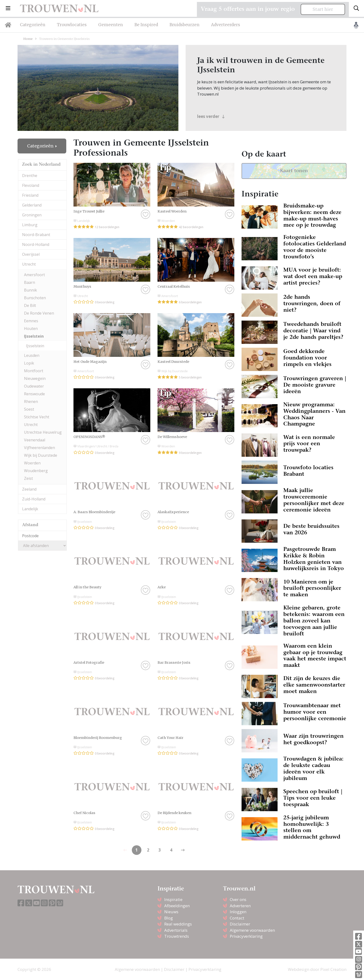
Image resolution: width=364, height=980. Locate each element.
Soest (29, 409)
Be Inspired (146, 25)
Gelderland (32, 205)
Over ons (238, 899)
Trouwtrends (177, 936)
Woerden (32, 463)
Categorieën (33, 25)
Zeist (28, 478)
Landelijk (30, 509)
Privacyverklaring (246, 936)
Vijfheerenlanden (39, 448)
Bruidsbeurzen (185, 25)
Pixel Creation (333, 969)
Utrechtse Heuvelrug (43, 432)
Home (28, 39)
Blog (169, 918)
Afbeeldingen (177, 906)
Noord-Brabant (36, 235)
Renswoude (34, 394)
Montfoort (34, 371)
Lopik (29, 363)
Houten (31, 329)
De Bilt (30, 305)
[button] (8, 8)
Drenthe (30, 176)
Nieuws (171, 912)
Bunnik (30, 290)
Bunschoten (35, 298)
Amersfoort (34, 275)
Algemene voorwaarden (252, 930)
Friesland (30, 195)
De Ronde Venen (39, 313)
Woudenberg (36, 471)
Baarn (30, 282)
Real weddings (178, 924)
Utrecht (29, 264)
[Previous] (183, 850)
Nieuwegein (35, 378)
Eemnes (31, 321)
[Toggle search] (356, 8)
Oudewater (34, 386)
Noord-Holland (36, 244)
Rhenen (31, 402)
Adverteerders (226, 25)
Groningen (32, 215)
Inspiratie (173, 899)
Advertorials (176, 930)
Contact (237, 918)
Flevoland (31, 185)
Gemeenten (111, 25)
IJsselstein (34, 336)
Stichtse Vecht (37, 417)
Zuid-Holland (34, 499)
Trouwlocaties (72, 25)
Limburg (30, 225)
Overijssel (31, 254)
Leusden (32, 355)
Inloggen (238, 912)
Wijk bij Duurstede (41, 455)
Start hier (323, 9)
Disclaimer (240, 924)
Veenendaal (35, 440)
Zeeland (29, 489)
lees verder (211, 116)
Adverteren (240, 906)
